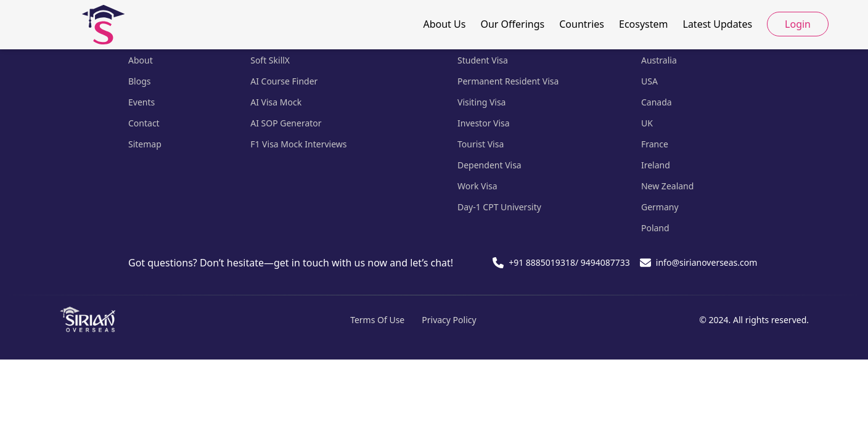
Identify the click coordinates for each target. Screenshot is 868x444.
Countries (582, 24)
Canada (657, 102)
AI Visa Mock (276, 102)
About (141, 60)
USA (649, 81)
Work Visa (477, 186)
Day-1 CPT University (499, 207)
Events (141, 102)
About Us (444, 24)
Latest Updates (718, 24)
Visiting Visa (481, 102)
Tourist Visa (481, 144)
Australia (659, 60)
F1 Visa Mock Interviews (298, 144)
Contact (144, 123)
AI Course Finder (284, 81)
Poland (655, 228)
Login (798, 24)
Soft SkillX (270, 60)
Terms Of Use (377, 320)
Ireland (656, 165)
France (655, 144)
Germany (660, 207)
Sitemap (145, 144)
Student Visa (483, 60)
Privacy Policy (449, 320)
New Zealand (667, 186)
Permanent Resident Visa (508, 81)
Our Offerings (512, 24)
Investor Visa (484, 123)
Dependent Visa (489, 165)
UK (647, 123)
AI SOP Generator (286, 123)
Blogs (140, 81)
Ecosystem (644, 24)
